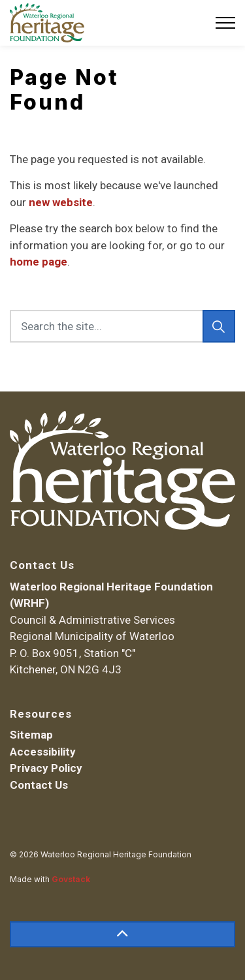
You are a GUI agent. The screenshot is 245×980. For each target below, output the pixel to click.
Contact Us (39, 785)
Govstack (71, 879)
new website (61, 202)
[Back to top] (122, 934)
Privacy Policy (46, 768)
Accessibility (43, 752)
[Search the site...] (122, 326)
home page (39, 262)
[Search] (219, 326)
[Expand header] (225, 23)
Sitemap (31, 735)
